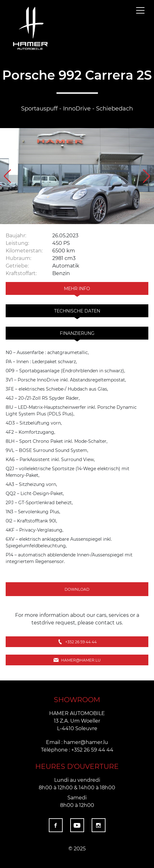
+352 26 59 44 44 (77, 642)
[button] (147, 176)
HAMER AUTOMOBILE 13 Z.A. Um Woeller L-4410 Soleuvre (77, 721)
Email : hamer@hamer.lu (77, 742)
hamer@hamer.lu (77, 660)
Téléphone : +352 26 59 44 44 (77, 750)
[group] (77, 176)
